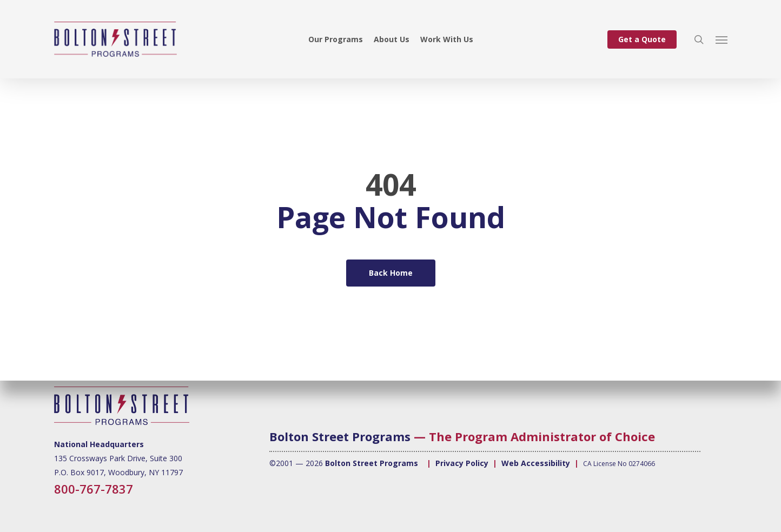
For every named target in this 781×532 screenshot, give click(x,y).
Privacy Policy (462, 463)
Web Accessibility (536, 463)
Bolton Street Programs (340, 436)
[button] (722, 39)
